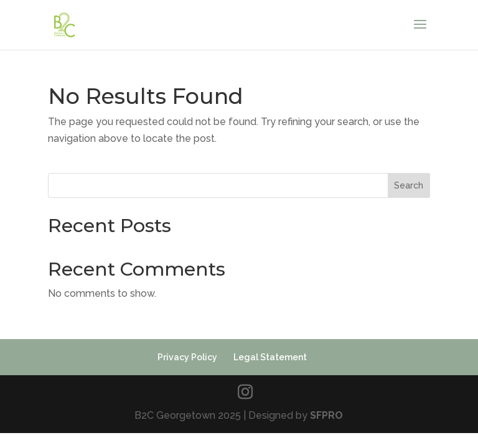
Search (409, 185)
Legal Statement (270, 357)
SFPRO (326, 415)
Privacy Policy (187, 357)
